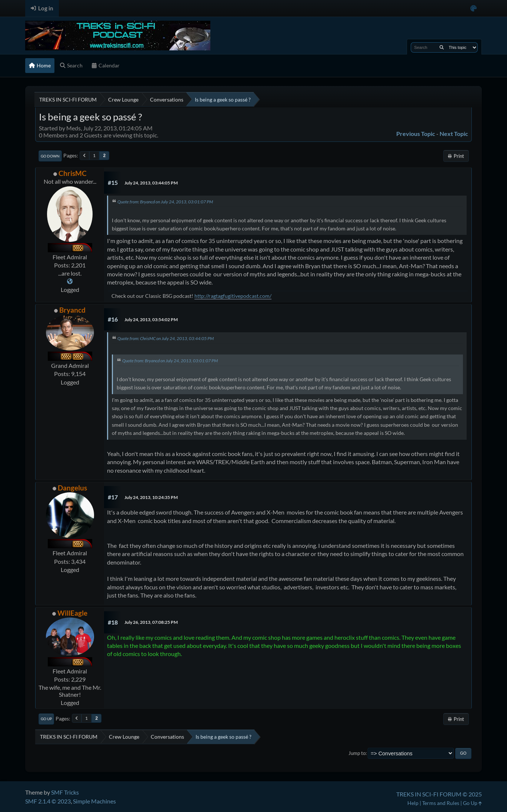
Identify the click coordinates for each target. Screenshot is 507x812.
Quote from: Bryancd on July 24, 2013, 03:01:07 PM (165, 202)
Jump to (357, 753)
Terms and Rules (441, 803)
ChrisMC (73, 173)
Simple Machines (94, 801)
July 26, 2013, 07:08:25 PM (151, 622)
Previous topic (416, 134)
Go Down (50, 156)
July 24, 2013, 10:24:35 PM (151, 497)
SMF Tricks (65, 792)
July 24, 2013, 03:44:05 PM (151, 183)
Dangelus (72, 488)
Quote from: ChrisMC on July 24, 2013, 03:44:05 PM (166, 338)
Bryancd (72, 310)
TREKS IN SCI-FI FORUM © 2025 (439, 794)
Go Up (46, 719)
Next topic (454, 134)
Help (413, 803)
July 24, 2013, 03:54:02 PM (151, 320)
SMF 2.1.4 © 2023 (48, 801)
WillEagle (72, 613)
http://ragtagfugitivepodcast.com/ (233, 296)
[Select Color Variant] (473, 8)
